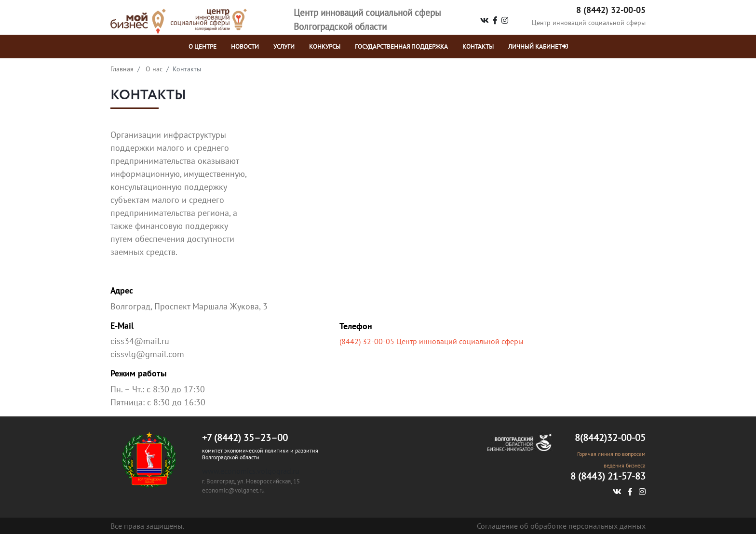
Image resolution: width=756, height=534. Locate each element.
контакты (478, 47)
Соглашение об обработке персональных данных (561, 526)
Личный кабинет (538, 47)
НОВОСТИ (245, 47)
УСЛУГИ (284, 47)
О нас (154, 69)
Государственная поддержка (401, 47)
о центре (202, 47)
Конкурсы (325, 47)
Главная (122, 69)
